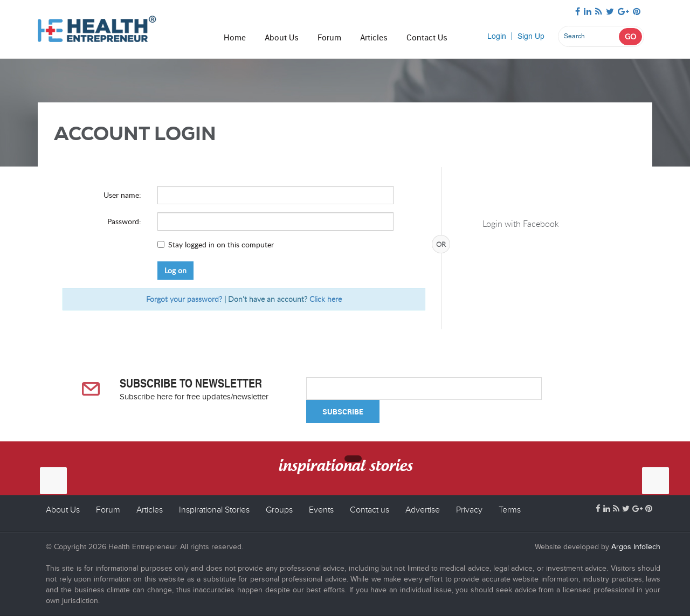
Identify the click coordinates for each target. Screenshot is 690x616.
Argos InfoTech (635, 547)
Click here (326, 299)
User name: (122, 195)
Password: (124, 221)
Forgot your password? (184, 299)
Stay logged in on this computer (221, 244)
